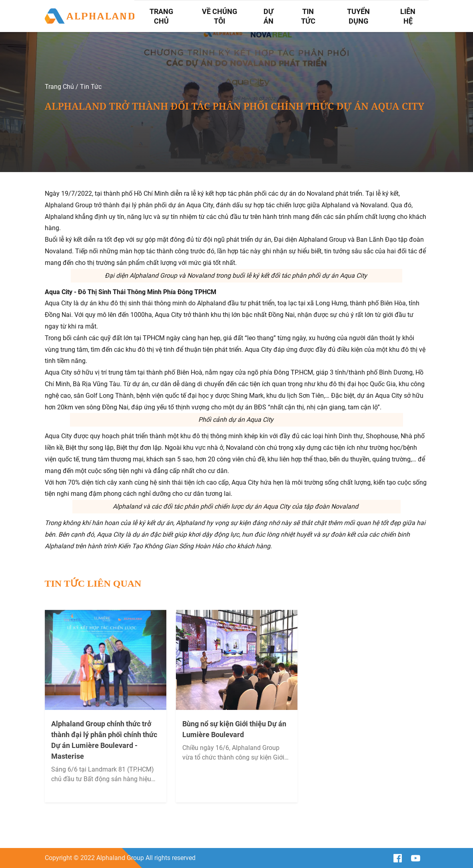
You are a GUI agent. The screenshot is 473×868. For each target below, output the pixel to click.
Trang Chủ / (62, 87)
